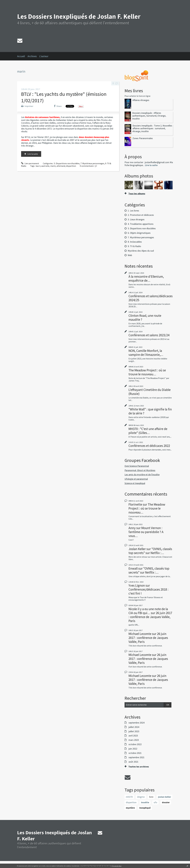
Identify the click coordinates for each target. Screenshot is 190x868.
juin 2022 (133, 749)
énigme (141, 797)
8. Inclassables (135, 242)
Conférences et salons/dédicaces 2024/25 (151, 298)
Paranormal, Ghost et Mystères (140, 470)
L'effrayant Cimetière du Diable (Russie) (150, 392)
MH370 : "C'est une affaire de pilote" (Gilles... (148, 431)
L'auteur (44, 56)
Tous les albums (137, 194)
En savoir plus (117, 866)
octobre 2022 (135, 744)
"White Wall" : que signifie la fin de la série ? (150, 411)
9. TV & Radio (134, 246)
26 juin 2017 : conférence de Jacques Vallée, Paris (150, 617)
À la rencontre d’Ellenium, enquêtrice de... (146, 278)
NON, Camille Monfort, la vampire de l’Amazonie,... (146, 353)
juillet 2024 (134, 727)
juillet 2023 (134, 731)
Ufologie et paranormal (136, 479)
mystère (130, 808)
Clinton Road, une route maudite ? (145, 318)
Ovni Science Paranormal (137, 466)
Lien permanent (30, 163)
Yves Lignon (137, 585)
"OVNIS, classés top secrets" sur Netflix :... (150, 551)
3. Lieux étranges (136, 219)
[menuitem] (22, 56)
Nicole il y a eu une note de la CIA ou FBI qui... (148, 611)
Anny (132, 528)
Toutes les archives (139, 767)
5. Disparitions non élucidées (67, 163)
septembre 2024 (136, 723)
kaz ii (38, 166)
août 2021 (133, 762)
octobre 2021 (135, 753)
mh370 (129, 797)
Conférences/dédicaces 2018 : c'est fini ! (149, 591)
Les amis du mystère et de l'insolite (142, 475)
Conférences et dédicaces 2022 (149, 446)
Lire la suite (33, 154)
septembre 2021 (136, 757)
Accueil (21, 56)
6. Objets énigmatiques (139, 233)
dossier (166, 802)
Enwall (133, 568)
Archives (32, 56)
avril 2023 (133, 736)
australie (45, 166)
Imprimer (27, 106)
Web (130, 255)
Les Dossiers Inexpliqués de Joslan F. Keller (79, 16)
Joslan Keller (137, 549)
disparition (71, 166)
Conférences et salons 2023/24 (149, 335)
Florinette (135, 504)
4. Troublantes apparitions (141, 224)
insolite (145, 802)
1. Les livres (133, 211)
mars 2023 (134, 740)
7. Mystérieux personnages (92, 163)
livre (151, 797)
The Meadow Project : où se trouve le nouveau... (147, 372)
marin (53, 166)
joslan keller (165, 797)
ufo (155, 802)
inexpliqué (145, 808)
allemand (61, 166)
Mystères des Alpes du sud (141, 251)
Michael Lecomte (140, 634)
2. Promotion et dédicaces (141, 215)
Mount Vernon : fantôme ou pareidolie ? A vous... (146, 532)
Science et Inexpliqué (135, 483)
